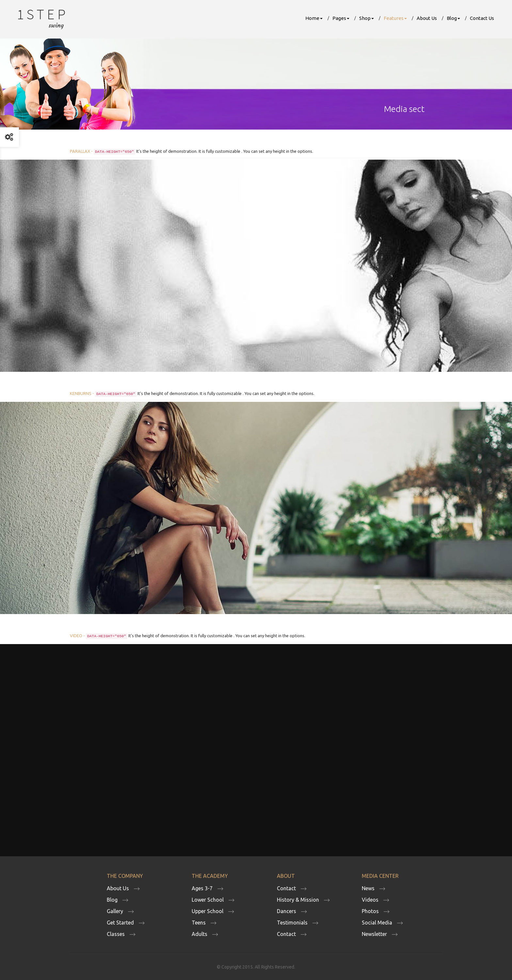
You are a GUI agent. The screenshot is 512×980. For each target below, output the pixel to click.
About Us (427, 18)
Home (314, 18)
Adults (200, 934)
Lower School (208, 900)
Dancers (287, 911)
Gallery (115, 911)
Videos (370, 900)
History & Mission (298, 900)
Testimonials (292, 923)
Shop (367, 18)
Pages (341, 18)
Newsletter (374, 934)
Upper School (208, 911)
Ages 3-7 (202, 888)
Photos (370, 911)
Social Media (377, 923)
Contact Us (482, 18)
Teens (199, 923)
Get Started (120, 923)
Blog (453, 18)
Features (395, 18)
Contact (286, 888)
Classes (116, 934)
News (368, 888)
